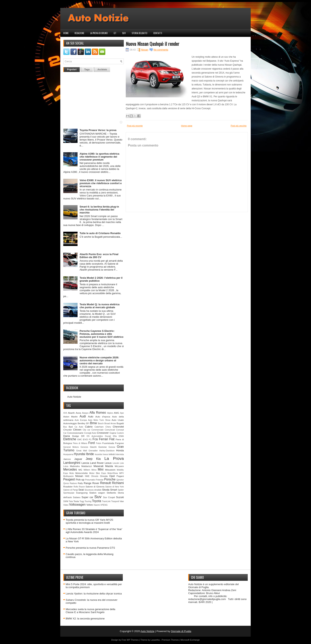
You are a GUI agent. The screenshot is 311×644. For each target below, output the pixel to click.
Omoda (104, 476)
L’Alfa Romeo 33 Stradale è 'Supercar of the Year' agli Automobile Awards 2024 (94, 531)
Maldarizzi (87, 466)
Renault (106, 483)
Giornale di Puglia (181, 631)
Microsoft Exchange (190, 640)
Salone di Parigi (71, 490)
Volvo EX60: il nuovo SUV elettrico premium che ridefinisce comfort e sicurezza (101, 183)
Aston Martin (70, 417)
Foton (99, 443)
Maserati (99, 466)
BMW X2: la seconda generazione (85, 619)
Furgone (119, 443)
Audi (83, 416)
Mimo (94, 470)
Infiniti (112, 454)
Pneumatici (90, 480)
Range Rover (91, 483)
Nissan (79, 476)
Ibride (90, 454)
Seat (81, 490)
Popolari (72, 70)
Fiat (112, 439)
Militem (87, 470)
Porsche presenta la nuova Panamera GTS (90, 548)
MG (80, 470)
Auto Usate (118, 420)
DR (83, 436)
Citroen (77, 430)
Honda (120, 450)
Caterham (99, 427)
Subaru (77, 497)
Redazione (79, 33)
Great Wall (82, 451)
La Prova (114, 458)
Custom (120, 433)
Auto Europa (81, 420)
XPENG (104, 505)
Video (66, 505)
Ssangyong (82, 493)
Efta (115, 436)
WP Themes (133, 640)
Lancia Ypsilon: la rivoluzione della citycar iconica (94, 594)
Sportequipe (69, 493)
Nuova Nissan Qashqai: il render (153, 44)
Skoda (106, 490)
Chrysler (68, 430)
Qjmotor (120, 480)
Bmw (94, 423)
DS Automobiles (95, 436)
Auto (91, 417)
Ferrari (104, 439)
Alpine (110, 413)
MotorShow (113, 473)
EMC (80, 440)
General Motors (71, 447)
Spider (121, 490)
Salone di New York (115, 487)
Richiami (118, 483)
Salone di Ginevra (95, 487)
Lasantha (155, 640)
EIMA (121, 436)
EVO (85, 439)
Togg (82, 501)
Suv (124, 33)
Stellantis (111, 493)
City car (86, 430)
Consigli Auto (90, 433)
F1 (90, 439)
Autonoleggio (70, 423)
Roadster (68, 487)
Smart (114, 490)
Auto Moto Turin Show (99, 420)
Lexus (108, 463)
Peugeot (69, 479)
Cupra (113, 433)
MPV (122, 473)
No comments (161, 50)
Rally (80, 483)
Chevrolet (118, 427)
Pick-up (80, 480)
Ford (91, 443)
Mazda (109, 466)
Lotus (66, 466)
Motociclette (82, 473)
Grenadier (93, 451)
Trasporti (115, 501)
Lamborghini (72, 463)
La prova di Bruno (99, 33)
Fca (95, 439)
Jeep (89, 459)
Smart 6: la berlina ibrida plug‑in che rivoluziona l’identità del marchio (99, 210)
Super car (87, 497)
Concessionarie (75, 433)
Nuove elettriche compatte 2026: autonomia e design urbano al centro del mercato (99, 360)
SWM (66, 501)
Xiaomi (97, 505)
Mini (101, 469)
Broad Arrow (110, 423)
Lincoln (116, 463)
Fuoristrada (108, 443)
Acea (78, 413)
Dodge (76, 436)
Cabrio (89, 427)
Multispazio (68, 476)
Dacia (67, 436)
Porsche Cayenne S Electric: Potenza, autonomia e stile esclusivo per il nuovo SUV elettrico (101, 334)
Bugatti (120, 423)
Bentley (81, 423)
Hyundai (79, 454)
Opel (112, 476)
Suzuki (120, 497)
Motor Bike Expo (98, 473)
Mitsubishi (110, 470)
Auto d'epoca (103, 417)
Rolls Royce (79, 487)
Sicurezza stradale (93, 490)
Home (66, 33)
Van (122, 501)
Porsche (110, 479)
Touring (88, 501)
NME (87, 476)
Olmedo (95, 476)
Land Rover (97, 463)
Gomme (103, 447)
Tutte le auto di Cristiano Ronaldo (100, 233)
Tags (87, 70)
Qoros (66, 483)
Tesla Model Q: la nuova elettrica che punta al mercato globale (99, 306)
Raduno (73, 483)
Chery (108, 427)
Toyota (97, 501)
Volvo (90, 505)
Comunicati (110, 430)
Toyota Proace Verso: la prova (98, 130)
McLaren (119, 466)
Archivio (102, 70)
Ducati (108, 436)
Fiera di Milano (80, 443)
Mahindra (75, 466)
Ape (122, 413)
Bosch (101, 423)
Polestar (100, 480)
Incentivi (99, 454)
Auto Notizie (74, 397)
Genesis (84, 447)
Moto (72, 473)
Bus (65, 427)
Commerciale (97, 430)
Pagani (120, 476)
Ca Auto (79, 427)
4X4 (65, 413)
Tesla (76, 501)
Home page (187, 126)
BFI (88, 423)
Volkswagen (77, 505)
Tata (71, 501)
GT (115, 33)
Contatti (158, 33)
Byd (71, 427)
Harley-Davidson (107, 451)
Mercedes (70, 469)
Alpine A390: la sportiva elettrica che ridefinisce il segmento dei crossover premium (99, 157)
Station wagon (97, 493)
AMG (117, 413)
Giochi (93, 447)
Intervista (120, 454)
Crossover (103, 433)
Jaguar (78, 459)
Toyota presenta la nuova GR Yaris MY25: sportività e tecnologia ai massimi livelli (90, 521)
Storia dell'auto (140, 33)
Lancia (85, 463)
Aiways (85, 413)
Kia (98, 459)
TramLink (106, 501)
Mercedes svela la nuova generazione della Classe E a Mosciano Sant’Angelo (90, 611)
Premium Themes (170, 640)
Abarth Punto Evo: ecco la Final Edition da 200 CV (99, 256)
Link (122, 463)
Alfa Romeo (98, 413)
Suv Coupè (109, 497)
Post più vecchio (239, 126)
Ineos (105, 454)
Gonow (112, 447)
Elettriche (70, 439)
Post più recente (135, 126)
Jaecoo (67, 459)
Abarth (71, 413)
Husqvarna (68, 454)
